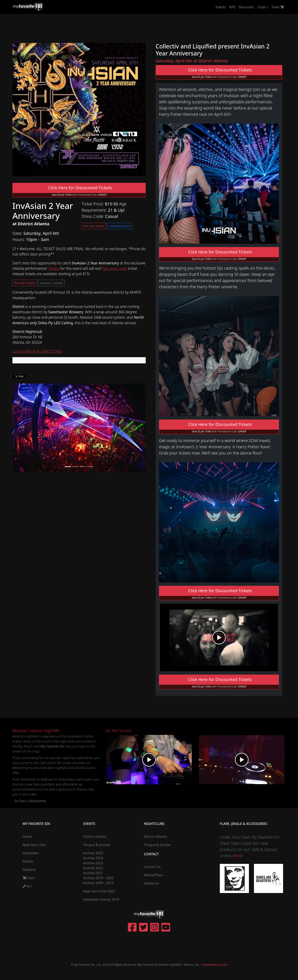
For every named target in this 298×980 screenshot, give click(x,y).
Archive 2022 (93, 868)
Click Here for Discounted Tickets (79, 188)
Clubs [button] (262, 7)
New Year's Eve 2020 (99, 891)
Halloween (31, 853)
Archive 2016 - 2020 (98, 878)
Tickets (54, 268)
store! (238, 856)
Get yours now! (115, 268)
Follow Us (151, 883)
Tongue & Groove (97, 845)
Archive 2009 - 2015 (98, 883)
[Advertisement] (149, 29)
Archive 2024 (93, 858)
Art (27, 886)
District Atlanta (95, 837)
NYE (232, 7)
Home (27, 837)
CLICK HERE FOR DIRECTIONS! (37, 351)
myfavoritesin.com (215, 965)
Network (29, 870)
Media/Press (153, 875)
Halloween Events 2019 (101, 899)
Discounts (246, 7)
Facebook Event (120, 226)
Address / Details (51, 283)
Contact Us (152, 867)
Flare (278, 7)
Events (221, 7)
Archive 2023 (93, 863)
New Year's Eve (34, 845)
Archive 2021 (93, 873)
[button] (22, 428)
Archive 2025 (93, 853)
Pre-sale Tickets (94, 226)
